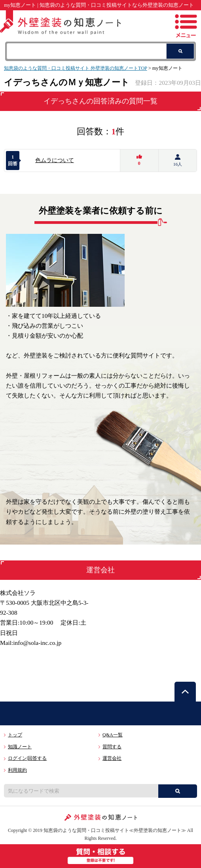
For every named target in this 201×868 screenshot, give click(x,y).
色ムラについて (55, 160)
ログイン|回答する (27, 758)
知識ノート (20, 747)
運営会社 (112, 758)
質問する (112, 747)
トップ (15, 735)
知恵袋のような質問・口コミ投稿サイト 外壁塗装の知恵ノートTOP (76, 68)
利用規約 (17, 770)
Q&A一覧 (112, 735)
